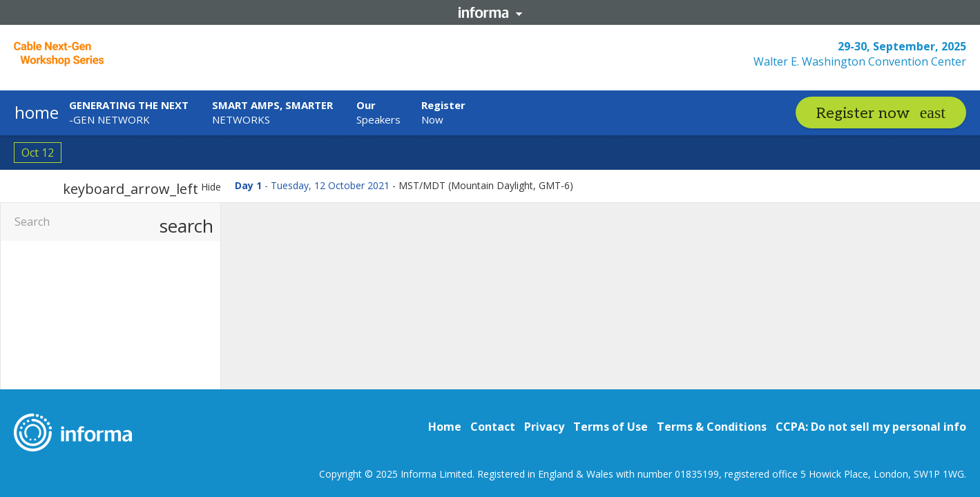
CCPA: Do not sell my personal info (871, 427)
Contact (493, 427)
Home (445, 427)
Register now (863, 113)
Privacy (544, 427)
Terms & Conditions (712, 427)
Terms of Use (611, 427)
